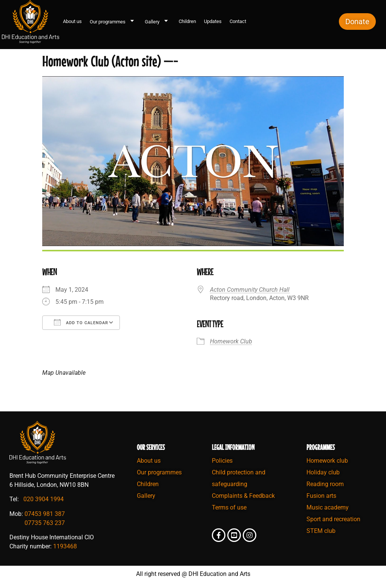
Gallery (158, 22)
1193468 (65, 546)
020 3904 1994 (44, 499)
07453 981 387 (45, 514)
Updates (213, 21)
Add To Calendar (81, 322)
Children (187, 21)
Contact (238, 21)
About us (72, 21)
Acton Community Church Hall (250, 290)
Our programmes (113, 22)
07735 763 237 (45, 523)
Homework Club (231, 341)
